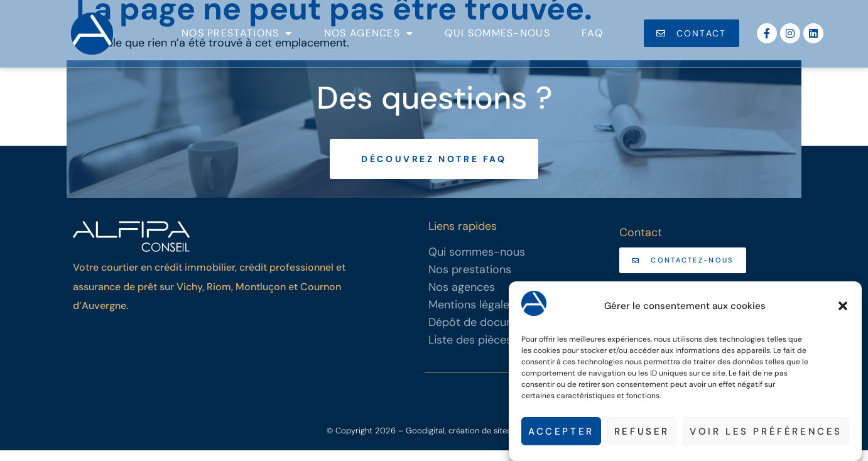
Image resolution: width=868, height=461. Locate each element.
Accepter (561, 431)
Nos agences (369, 33)
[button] (843, 306)
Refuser (642, 431)
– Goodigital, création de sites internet (469, 441)
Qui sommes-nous (497, 33)
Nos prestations (237, 33)
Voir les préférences (766, 431)
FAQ (592, 33)
